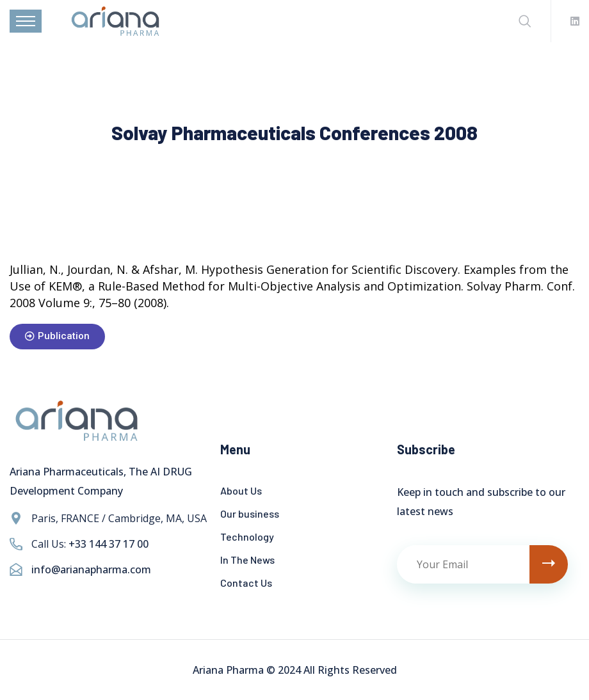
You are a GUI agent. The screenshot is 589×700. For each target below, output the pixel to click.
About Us (241, 490)
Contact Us (246, 583)
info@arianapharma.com (91, 569)
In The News (247, 560)
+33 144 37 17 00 (109, 544)
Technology (247, 537)
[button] (57, 337)
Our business (250, 513)
